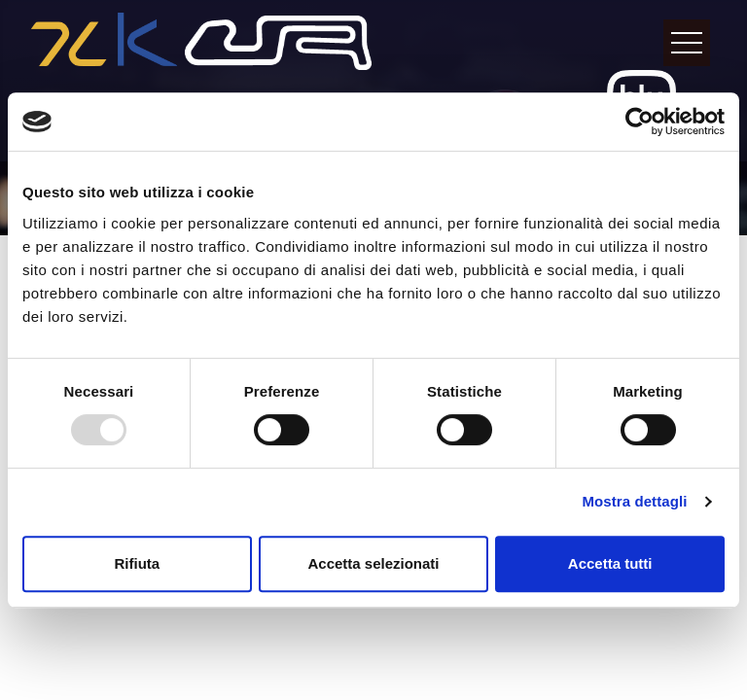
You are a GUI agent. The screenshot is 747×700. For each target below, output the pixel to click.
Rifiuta (137, 563)
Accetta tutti (610, 563)
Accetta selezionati (373, 563)
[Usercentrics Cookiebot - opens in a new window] (640, 122)
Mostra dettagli (634, 501)
